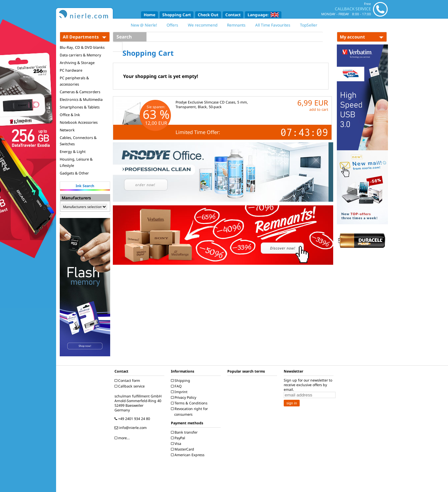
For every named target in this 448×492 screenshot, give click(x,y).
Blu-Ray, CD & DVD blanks (82, 47)
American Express (188, 455)
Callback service (130, 386)
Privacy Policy (184, 397)
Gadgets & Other (74, 173)
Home (149, 15)
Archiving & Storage (77, 63)
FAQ (177, 386)
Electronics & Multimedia (81, 99)
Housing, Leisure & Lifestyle (76, 162)
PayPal (179, 438)
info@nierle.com (131, 428)
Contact (233, 15)
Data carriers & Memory (80, 55)
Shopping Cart (177, 15)
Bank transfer (185, 432)
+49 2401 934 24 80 (133, 419)
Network (67, 130)
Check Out (208, 15)
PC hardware (71, 70)
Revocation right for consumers (190, 412)
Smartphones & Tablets (80, 107)
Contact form (128, 381)
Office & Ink (70, 115)
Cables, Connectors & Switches (78, 141)
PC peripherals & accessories (74, 81)
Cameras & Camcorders (80, 92)
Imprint (180, 392)
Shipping (181, 381)
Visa (177, 444)
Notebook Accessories (79, 122)
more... (123, 438)
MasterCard (183, 449)
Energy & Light (73, 151)
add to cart (319, 109)
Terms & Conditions (190, 403)
